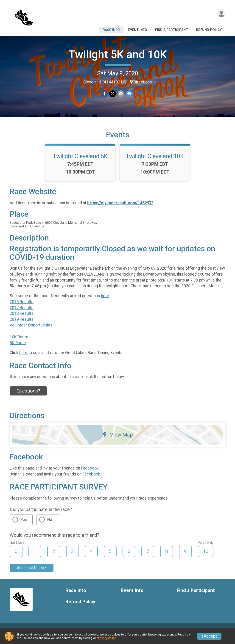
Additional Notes (30, 574)
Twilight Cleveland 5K (80, 163)
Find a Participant (172, 30)
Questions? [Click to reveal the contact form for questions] (28, 397)
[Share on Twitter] (113, 94)
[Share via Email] (121, 94)
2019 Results (22, 326)
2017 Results (22, 314)
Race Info (111, 30)
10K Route (19, 343)
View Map (118, 441)
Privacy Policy (107, 638)
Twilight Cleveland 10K (155, 163)
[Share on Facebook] (105, 94)
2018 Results (22, 320)
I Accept (209, 636)
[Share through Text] (129, 94)
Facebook (90, 475)
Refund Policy (209, 30)
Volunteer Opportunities (31, 332)
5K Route (18, 349)
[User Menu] (221, 13)
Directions (143, 82)
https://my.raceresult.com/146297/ (120, 209)
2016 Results (22, 308)
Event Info (137, 30)
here (105, 302)
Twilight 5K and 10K (118, 54)
